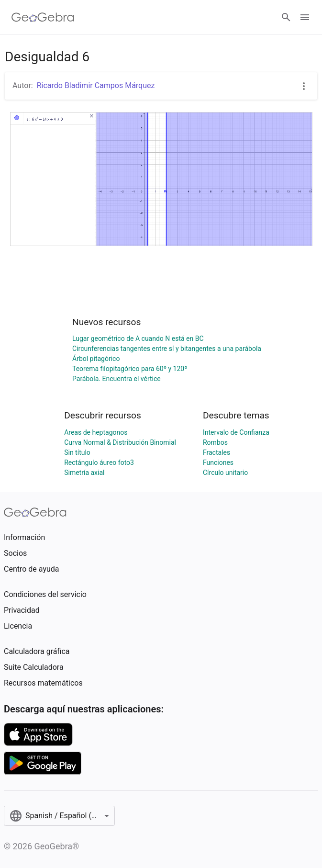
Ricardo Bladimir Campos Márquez (96, 85)
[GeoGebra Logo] (43, 17)
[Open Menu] (305, 17)
